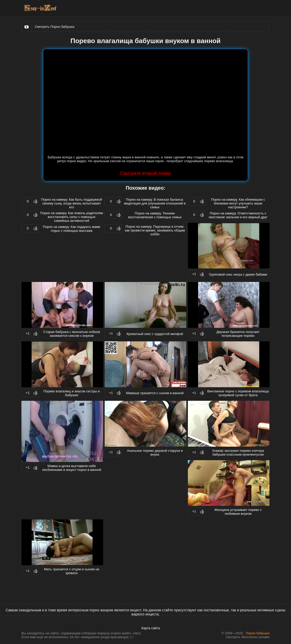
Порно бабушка (258, 633)
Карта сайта (151, 628)
